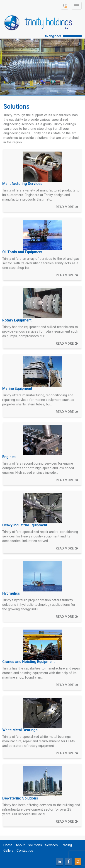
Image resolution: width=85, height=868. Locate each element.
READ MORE (65, 207)
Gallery (8, 851)
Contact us (25, 851)
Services (51, 845)
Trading (66, 845)
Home (8, 845)
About (20, 845)
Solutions (35, 845)
